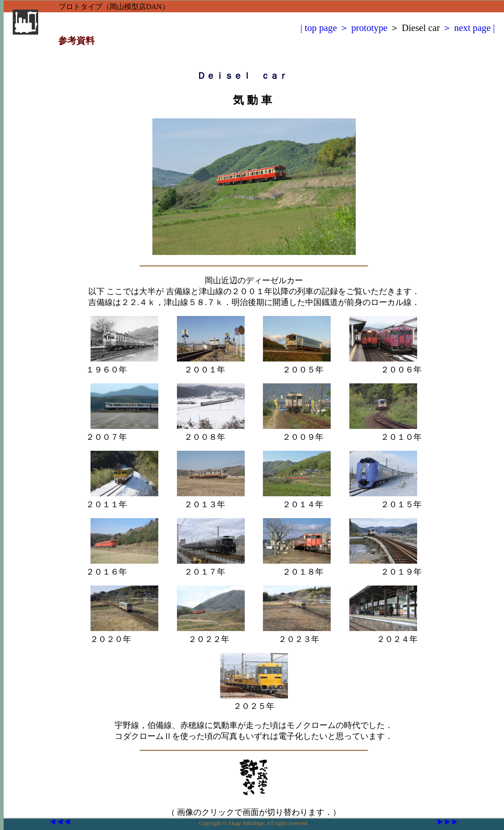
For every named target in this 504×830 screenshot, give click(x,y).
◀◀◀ (60, 822)
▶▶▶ (448, 822)
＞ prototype (362, 28)
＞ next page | (467, 28)
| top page (318, 28)
